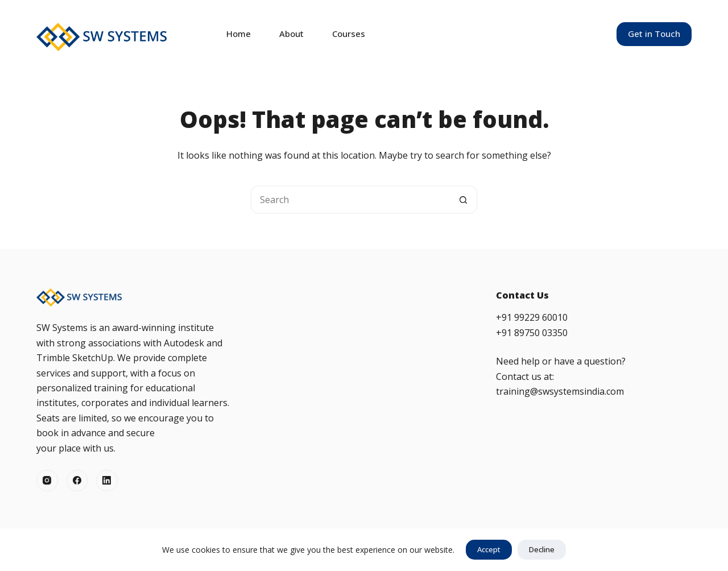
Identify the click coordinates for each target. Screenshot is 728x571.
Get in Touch (654, 34)
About (291, 34)
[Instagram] (47, 481)
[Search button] (464, 200)
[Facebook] (77, 481)
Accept (489, 549)
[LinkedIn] (107, 481)
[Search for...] (350, 200)
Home (239, 34)
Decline (542, 549)
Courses (349, 34)
